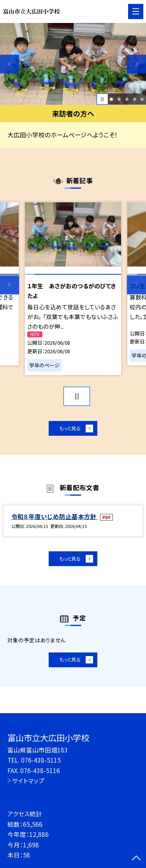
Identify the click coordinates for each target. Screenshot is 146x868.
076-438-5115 (41, 760)
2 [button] (119, 99)
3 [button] (127, 99)
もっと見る (69, 429)
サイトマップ (28, 780)
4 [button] (135, 99)
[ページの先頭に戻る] (136, 859)
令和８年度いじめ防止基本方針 (55, 519)
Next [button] (136, 64)
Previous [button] (10, 64)
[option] (73, 64)
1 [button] (112, 99)
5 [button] (142, 99)
